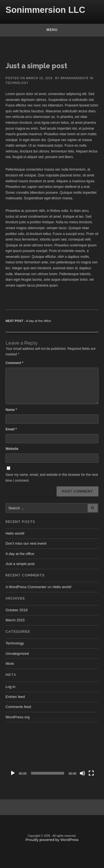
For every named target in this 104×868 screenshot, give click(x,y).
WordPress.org (18, 717)
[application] (52, 752)
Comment (14, 363)
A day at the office (20, 554)
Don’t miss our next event (26, 543)
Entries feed (15, 697)
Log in (11, 687)
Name (11, 410)
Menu (52, 30)
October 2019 (17, 610)
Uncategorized (17, 654)
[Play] (13, 773)
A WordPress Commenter (26, 587)
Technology (17, 83)
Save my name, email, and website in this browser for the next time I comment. (52, 478)
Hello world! (15, 533)
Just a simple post (20, 564)
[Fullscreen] (91, 773)
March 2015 (15, 620)
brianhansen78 (75, 78)
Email (11, 429)
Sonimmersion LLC (45, 10)
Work (10, 664)
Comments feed (18, 707)
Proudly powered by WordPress (52, 840)
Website (12, 449)
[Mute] (82, 773)
